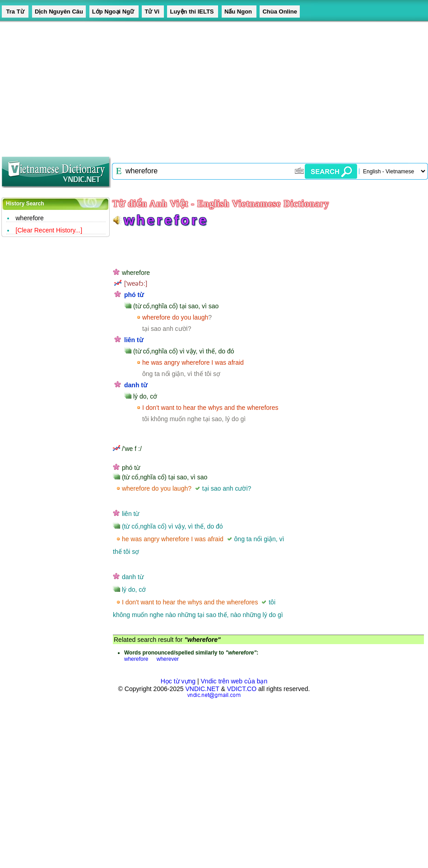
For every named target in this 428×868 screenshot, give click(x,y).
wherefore (30, 218)
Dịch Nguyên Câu (59, 12)
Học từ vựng (178, 681)
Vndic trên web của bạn (234, 681)
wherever (168, 659)
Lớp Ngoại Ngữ (114, 12)
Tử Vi (153, 12)
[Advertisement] (173, 86)
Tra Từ (15, 12)
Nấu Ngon (239, 12)
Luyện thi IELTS (193, 12)
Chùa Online (280, 12)
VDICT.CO (242, 689)
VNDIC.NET (202, 689)
